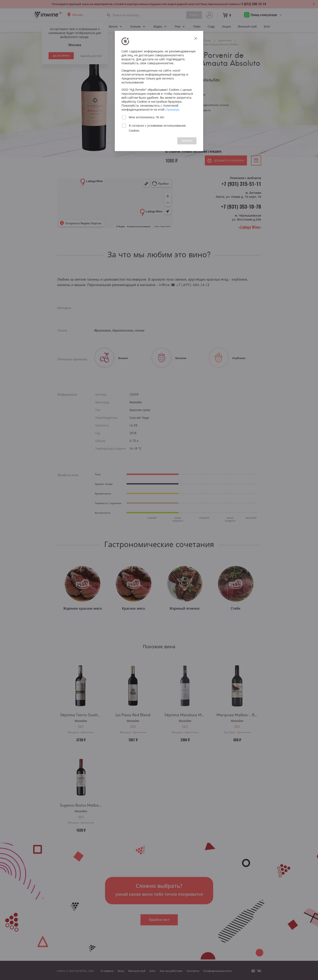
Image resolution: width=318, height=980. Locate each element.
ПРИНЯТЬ (187, 141)
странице (172, 109)
